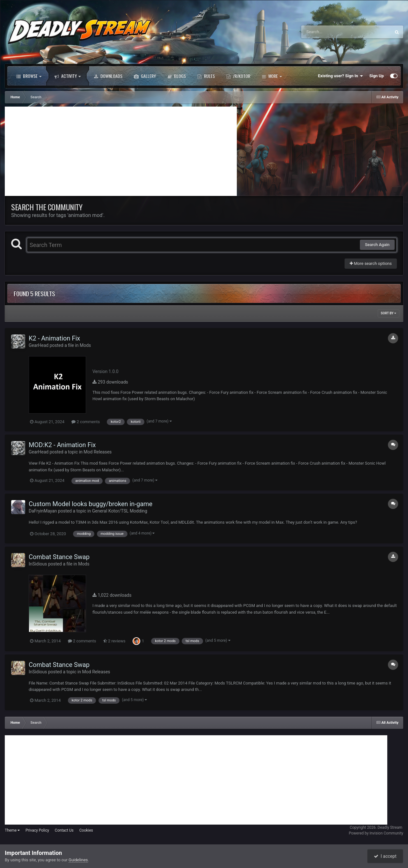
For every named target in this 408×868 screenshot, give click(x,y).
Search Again (377, 245)
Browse (29, 76)
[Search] (330, 32)
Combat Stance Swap (59, 557)
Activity (68, 76)
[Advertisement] (121, 151)
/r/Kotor (238, 76)
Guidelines (78, 860)
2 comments (86, 422)
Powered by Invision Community (376, 833)
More (272, 76)
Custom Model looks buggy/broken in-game (91, 504)
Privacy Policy (37, 830)
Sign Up (377, 76)
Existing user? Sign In (341, 76)
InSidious (38, 564)
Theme (12, 830)
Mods (85, 345)
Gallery (145, 76)
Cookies (86, 830)
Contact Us (64, 830)
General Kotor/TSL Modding (120, 511)
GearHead (39, 345)
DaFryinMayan (43, 511)
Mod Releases (98, 452)
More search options (371, 263)
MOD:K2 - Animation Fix (62, 445)
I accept (385, 856)
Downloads (108, 76)
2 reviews (114, 641)
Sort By (389, 313)
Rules (206, 76)
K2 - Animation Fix (54, 338)
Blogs (177, 76)
